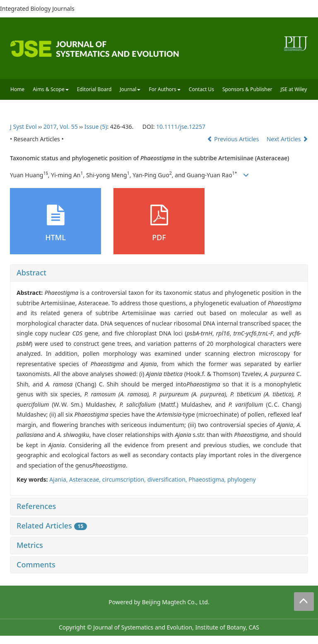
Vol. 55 (69, 127)
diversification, (168, 479)
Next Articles (287, 139)
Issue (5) (96, 127)
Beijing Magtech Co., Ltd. (176, 602)
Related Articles (52, 526)
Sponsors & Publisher (247, 89)
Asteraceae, (86, 479)
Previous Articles (234, 139)
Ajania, (59, 479)
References (36, 506)
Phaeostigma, (208, 479)
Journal (130, 89)
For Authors (164, 89)
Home (17, 89)
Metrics (30, 545)
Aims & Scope (51, 89)
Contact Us (201, 89)
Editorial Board (94, 89)
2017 (50, 127)
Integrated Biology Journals (37, 8)
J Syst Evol (23, 127)
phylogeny (242, 479)
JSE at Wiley (294, 89)
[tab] (159, 273)
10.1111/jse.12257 (181, 127)
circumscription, (125, 479)
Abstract (31, 273)
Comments (36, 564)
